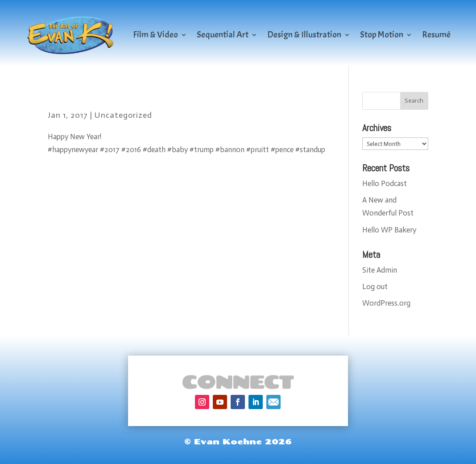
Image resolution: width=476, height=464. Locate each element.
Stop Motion (382, 35)
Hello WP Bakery (389, 230)
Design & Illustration (304, 35)
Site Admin (380, 270)
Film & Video (155, 35)
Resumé (436, 35)
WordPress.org (386, 303)
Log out (375, 286)
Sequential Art (223, 35)
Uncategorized (123, 115)
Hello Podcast (385, 183)
